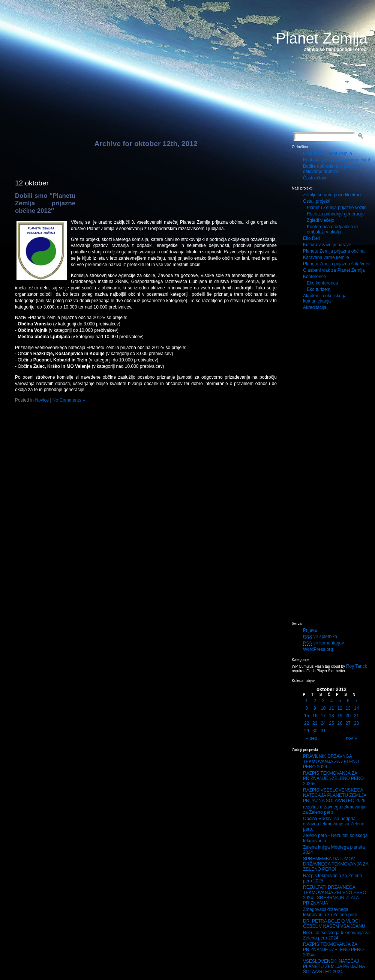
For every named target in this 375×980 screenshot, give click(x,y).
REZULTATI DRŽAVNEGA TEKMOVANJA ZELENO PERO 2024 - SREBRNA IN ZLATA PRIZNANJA (334, 895)
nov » (351, 738)
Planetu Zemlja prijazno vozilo (337, 208)
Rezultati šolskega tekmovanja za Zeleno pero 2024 (336, 935)
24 (323, 723)
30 (315, 731)
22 (307, 723)
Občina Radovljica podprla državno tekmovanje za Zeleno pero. (334, 824)
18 (331, 716)
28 (356, 723)
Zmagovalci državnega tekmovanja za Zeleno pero (330, 912)
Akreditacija (315, 307)
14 (356, 708)
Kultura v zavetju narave (327, 245)
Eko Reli (311, 238)
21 (356, 716)
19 (340, 716)
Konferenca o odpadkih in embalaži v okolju (332, 229)
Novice (42, 400)
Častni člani (315, 178)
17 (323, 716)
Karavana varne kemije (326, 257)
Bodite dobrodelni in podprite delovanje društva (332, 169)
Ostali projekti (317, 201)
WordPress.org (318, 649)
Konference (314, 277)
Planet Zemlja (322, 38)
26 (340, 723)
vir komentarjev (323, 643)
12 (340, 708)
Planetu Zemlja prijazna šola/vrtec (337, 264)
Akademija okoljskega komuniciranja (325, 298)
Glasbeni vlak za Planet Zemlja (334, 270)
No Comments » (69, 400)
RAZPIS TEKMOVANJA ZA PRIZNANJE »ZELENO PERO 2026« (333, 778)
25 (331, 723)
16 (315, 716)
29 (307, 731)
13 (348, 708)
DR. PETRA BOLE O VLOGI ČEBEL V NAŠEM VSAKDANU (334, 924)
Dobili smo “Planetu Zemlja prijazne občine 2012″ (45, 203)
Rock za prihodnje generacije (336, 214)
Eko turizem (319, 289)
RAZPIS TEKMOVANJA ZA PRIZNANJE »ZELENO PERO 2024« (333, 950)
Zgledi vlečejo (320, 220)
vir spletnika (320, 637)
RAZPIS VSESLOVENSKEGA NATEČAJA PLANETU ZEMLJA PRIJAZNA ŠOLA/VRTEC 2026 (335, 795)
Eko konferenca (322, 283)
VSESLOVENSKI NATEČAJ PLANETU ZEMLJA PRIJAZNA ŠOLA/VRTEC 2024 (334, 966)
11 (331, 708)
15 (307, 716)
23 (315, 723)
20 (348, 716)
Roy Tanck (357, 666)
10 (323, 708)
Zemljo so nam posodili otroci (332, 195)
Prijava (310, 630)
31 (323, 731)
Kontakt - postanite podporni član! (337, 160)
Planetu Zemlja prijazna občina (334, 251)
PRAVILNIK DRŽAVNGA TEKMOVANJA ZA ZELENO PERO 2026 (331, 762)
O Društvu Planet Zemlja (328, 154)
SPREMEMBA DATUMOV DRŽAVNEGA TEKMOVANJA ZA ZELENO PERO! (336, 864)
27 (348, 723)
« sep (312, 738)
